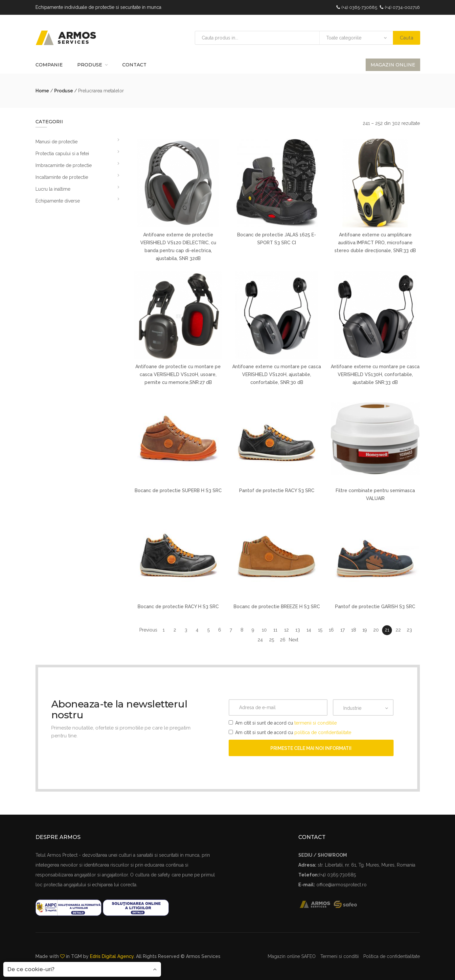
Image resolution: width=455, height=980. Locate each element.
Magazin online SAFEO (292, 956)
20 (376, 630)
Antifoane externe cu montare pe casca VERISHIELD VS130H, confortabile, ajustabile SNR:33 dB (375, 374)
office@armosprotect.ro (341, 885)
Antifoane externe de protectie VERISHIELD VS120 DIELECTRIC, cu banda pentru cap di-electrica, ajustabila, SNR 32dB (178, 247)
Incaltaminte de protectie (62, 177)
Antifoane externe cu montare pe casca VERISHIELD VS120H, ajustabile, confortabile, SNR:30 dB (277, 374)
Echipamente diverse (58, 201)
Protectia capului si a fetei (62, 154)
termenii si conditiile (316, 723)
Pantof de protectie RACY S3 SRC (277, 490)
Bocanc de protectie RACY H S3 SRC (178, 607)
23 (409, 630)
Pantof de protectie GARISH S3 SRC (375, 607)
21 (387, 630)
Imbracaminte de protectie (64, 165)
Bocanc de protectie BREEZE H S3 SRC (277, 607)
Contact (134, 65)
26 (283, 640)
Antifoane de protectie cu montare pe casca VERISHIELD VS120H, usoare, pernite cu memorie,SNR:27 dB (178, 374)
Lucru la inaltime (53, 189)
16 (331, 630)
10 (264, 630)
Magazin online (393, 65)
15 (320, 630)
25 (272, 640)
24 (260, 640)
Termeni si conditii (340, 956)
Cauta (407, 38)
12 (286, 630)
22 (398, 630)
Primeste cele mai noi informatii (311, 748)
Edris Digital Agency (112, 956)
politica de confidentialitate (323, 732)
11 (275, 630)
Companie (49, 65)
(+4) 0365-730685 (359, 7)
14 (309, 630)
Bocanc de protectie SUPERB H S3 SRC (178, 490)
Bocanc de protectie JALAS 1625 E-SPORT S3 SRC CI (277, 239)
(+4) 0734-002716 (402, 7)
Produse (90, 65)
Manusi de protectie (57, 142)
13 (298, 630)
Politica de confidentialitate (392, 956)
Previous (148, 630)
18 (354, 630)
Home (42, 91)
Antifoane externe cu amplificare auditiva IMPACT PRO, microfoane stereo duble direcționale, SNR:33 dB (375, 243)
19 (365, 630)
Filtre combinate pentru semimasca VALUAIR (375, 494)
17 (342, 630)
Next (294, 640)
